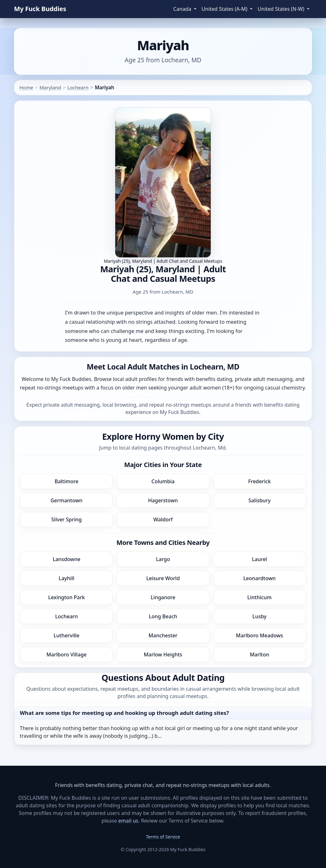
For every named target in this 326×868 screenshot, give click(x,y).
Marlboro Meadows (259, 635)
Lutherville (66, 635)
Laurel (259, 559)
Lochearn (78, 87)
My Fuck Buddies (40, 9)
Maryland (50, 87)
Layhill (66, 578)
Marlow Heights (163, 654)
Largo (163, 559)
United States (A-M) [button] (225, 9)
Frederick (260, 481)
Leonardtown (259, 578)
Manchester (163, 635)
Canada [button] (183, 9)
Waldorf (163, 519)
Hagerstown (163, 500)
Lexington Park (66, 597)
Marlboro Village (67, 654)
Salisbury (259, 500)
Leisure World (163, 578)
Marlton (260, 654)
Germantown (67, 500)
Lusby (259, 616)
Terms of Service (163, 837)
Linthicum (259, 597)
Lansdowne (66, 559)
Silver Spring (67, 519)
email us (128, 821)
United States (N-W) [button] (282, 9)
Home (26, 87)
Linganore (163, 597)
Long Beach (163, 616)
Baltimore (66, 481)
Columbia (163, 481)
